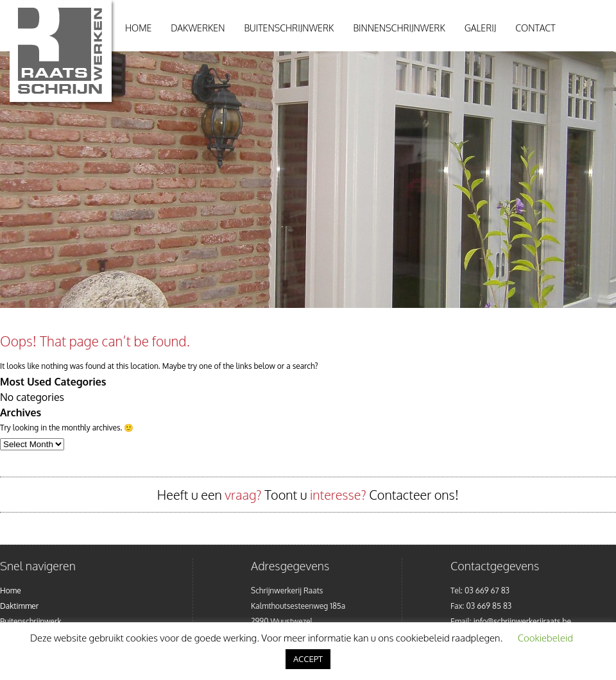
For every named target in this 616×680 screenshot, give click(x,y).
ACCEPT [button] (308, 659)
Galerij (481, 28)
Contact (535, 28)
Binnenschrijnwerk (399, 28)
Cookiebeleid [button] (545, 638)
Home (138, 28)
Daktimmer (19, 606)
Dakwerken (198, 28)
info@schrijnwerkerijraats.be (522, 621)
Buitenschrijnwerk (289, 28)
